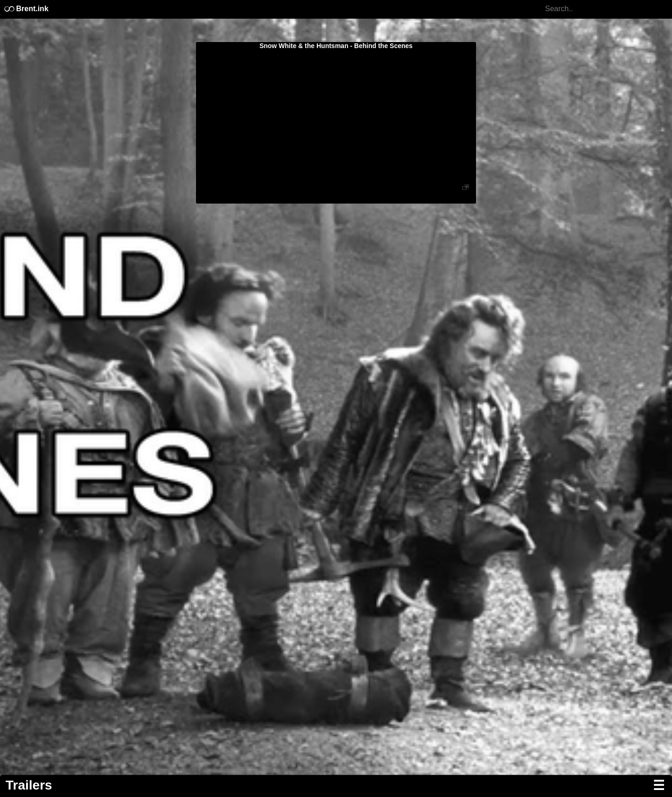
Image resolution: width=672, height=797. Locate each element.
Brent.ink (26, 9)
